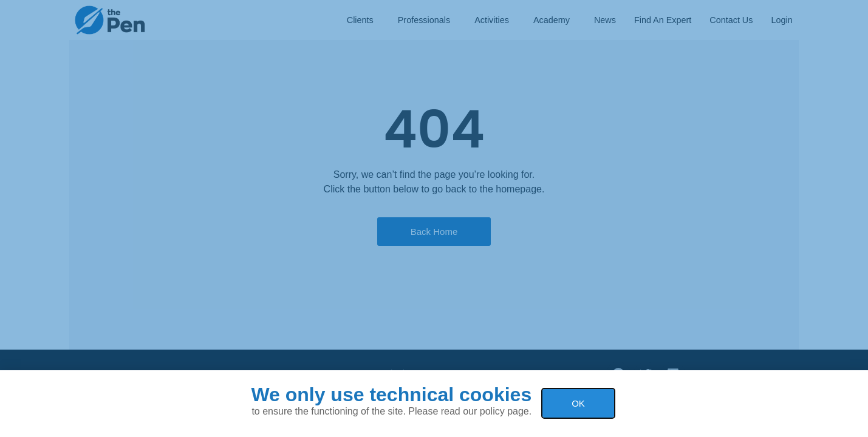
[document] (434, 218)
